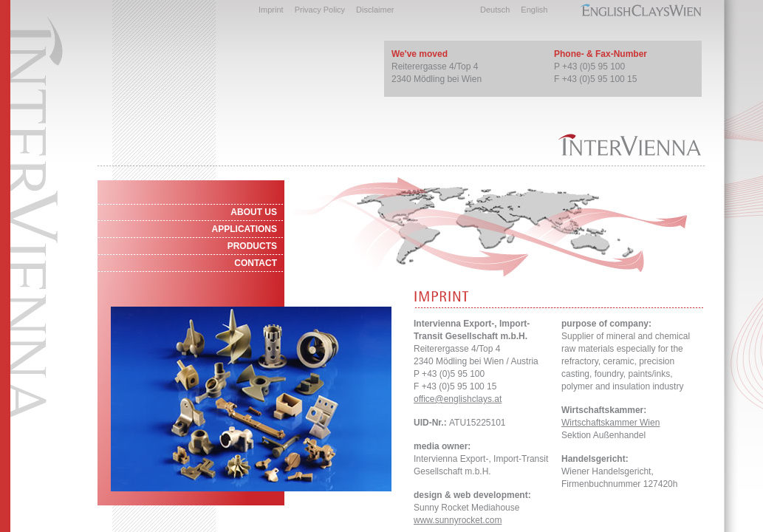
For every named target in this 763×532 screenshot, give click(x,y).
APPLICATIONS (244, 229)
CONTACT (256, 263)
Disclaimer (375, 10)
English (534, 10)
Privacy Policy (320, 10)
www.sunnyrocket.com (458, 520)
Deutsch (495, 10)
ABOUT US (254, 212)
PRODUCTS (252, 246)
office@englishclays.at (458, 399)
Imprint (271, 10)
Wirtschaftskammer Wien (610, 423)
